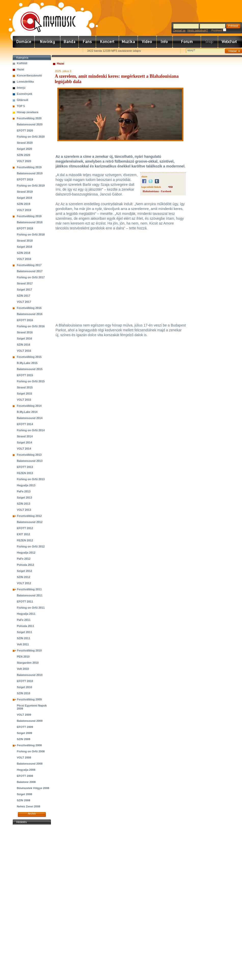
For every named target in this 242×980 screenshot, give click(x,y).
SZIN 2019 (24, 204)
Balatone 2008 (26, 782)
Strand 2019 (25, 192)
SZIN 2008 (24, 800)
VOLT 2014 (24, 449)
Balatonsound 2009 (30, 721)
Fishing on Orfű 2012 (31, 546)
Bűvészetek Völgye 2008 (33, 788)
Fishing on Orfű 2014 (31, 430)
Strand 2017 (25, 283)
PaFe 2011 (24, 620)
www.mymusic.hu (44, 17)
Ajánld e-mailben (66, 51)
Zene (128, 42)
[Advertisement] (32, 902)
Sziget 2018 (24, 247)
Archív (32, 814)
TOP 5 (21, 106)
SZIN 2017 (24, 296)
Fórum (187, 42)
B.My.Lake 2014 (27, 412)
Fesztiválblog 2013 (29, 455)
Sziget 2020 (24, 149)
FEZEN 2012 (25, 540)
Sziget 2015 (24, 394)
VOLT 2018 (24, 259)
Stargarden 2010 (28, 663)
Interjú (21, 88)
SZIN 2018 (24, 253)
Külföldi (22, 63)
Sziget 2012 (24, 571)
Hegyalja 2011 (26, 614)
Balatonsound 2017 (30, 271)
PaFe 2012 (24, 559)
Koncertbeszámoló (29, 75)
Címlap (24, 42)
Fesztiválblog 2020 (29, 118)
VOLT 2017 (24, 302)
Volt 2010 (23, 669)
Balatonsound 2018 (30, 222)
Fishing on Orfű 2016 (31, 326)
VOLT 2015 (24, 400)
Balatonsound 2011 (30, 595)
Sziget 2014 (24, 442)
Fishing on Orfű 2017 (31, 277)
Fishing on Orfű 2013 (31, 479)
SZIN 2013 (24, 504)
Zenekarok (70, 42)
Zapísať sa (179, 30)
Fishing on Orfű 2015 (31, 381)
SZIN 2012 (24, 577)
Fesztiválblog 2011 (29, 589)
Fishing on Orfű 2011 (31, 608)
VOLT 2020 (24, 161)
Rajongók (87, 42)
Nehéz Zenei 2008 (29, 806)
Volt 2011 (23, 644)
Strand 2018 (25, 241)
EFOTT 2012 (25, 528)
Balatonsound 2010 (30, 675)
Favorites (23, 51)
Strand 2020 (25, 143)
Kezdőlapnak (45, 51)
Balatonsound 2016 (30, 314)
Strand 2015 (25, 387)
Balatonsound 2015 (30, 369)
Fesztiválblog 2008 (29, 745)
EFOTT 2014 (25, 424)
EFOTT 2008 (25, 776)
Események (25, 94)
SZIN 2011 (24, 638)
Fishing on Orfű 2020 (31, 137)
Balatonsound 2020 (30, 124)
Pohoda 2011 (25, 626)
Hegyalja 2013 (26, 485)
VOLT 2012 (24, 583)
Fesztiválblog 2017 (29, 265)
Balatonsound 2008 (30, 764)
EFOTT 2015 (25, 375)
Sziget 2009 (24, 733)
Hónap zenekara (28, 112)
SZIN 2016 (24, 345)
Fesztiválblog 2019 (29, 167)
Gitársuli (23, 100)
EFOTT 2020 (25, 130)
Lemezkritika (25, 82)
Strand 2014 (25, 436)
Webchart (230, 42)
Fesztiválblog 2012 (29, 516)
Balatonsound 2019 (30, 173)
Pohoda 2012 (25, 565)
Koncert (107, 42)
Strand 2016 (25, 332)
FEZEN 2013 (25, 473)
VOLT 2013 (24, 510)
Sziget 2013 (24, 498)
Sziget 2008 (24, 794)
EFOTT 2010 (25, 681)
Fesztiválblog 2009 (29, 699)
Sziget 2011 (24, 632)
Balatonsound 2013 (30, 461)
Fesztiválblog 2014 (29, 406)
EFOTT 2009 (25, 727)
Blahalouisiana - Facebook (157, 191)
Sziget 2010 (24, 687)
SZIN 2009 (24, 739)
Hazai (21, 69)
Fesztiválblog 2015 (29, 357)
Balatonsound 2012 (30, 522)
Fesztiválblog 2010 (29, 650)
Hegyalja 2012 (26, 553)
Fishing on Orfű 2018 (31, 234)
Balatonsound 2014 (30, 418)
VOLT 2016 (24, 351)
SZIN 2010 (24, 693)
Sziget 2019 (24, 198)
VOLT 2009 (24, 715)
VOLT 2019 (24, 210)
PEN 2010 (23, 657)
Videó (147, 42)
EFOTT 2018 (25, 228)
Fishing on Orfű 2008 (31, 751)
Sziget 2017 (24, 290)
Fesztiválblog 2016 (29, 308)
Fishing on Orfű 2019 (31, 186)
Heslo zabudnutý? (198, 30)
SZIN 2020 (24, 155)
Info (165, 42)
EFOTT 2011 (25, 602)
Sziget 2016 (24, 338)
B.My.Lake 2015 (27, 363)
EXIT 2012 (23, 534)
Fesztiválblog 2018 (29, 216)
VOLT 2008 (24, 757)
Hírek (48, 42)
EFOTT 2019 (25, 179)
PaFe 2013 (24, 491)
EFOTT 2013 (25, 467)
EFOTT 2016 (25, 320)
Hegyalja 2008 (26, 770)
